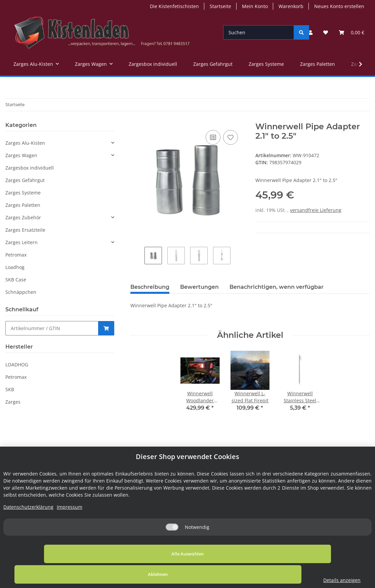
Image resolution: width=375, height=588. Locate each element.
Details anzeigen (320, 580)
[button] (310, 32)
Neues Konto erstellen (339, 6)
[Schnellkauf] (52, 328)
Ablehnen (202, 574)
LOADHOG (17, 365)
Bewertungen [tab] (199, 287)
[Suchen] (259, 32)
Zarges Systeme (23, 193)
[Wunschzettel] (326, 32)
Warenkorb (291, 6)
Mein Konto (255, 6)
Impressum (70, 527)
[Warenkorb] (351, 32)
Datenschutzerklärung (28, 527)
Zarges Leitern (22, 242)
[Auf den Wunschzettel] (231, 137)
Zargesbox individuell (30, 168)
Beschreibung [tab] (150, 287)
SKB (10, 389)
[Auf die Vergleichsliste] (213, 137)
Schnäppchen (21, 292)
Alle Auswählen (70, 574)
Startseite (220, 6)
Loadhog (15, 267)
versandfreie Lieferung (316, 210)
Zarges (13, 402)
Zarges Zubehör (23, 217)
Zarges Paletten (23, 205)
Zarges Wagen (21, 155)
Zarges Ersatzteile (25, 230)
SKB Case (16, 280)
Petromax (16, 255)
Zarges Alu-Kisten (25, 143)
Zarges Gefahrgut (25, 180)
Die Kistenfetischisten (174, 6)
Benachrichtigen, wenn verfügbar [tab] (277, 287)
